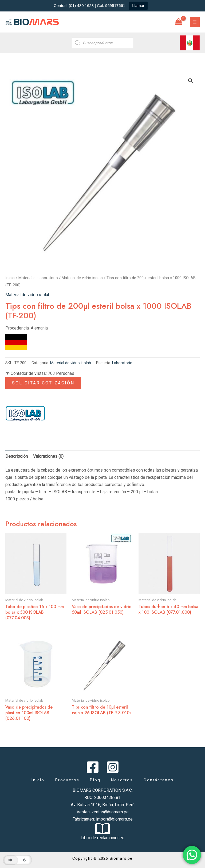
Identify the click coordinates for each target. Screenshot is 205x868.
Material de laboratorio (38, 278)
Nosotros (122, 780)
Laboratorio (122, 363)
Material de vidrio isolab (82, 278)
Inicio (10, 278)
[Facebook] (93, 767)
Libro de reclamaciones (102, 838)
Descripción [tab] (17, 456)
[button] (191, 81)
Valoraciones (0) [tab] (48, 456)
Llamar (138, 5)
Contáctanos (159, 780)
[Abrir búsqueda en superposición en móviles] (102, 43)
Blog (95, 780)
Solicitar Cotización (43, 383)
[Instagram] (113, 767)
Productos (67, 780)
